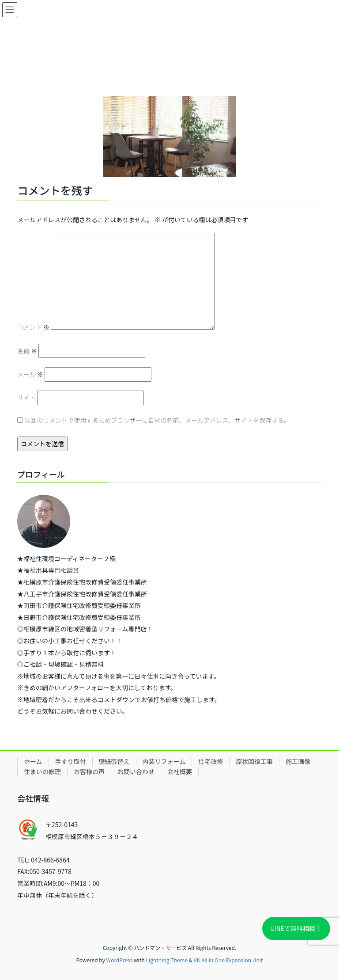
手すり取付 (71, 761)
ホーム (33, 761)
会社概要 (180, 771)
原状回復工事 (254, 761)
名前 (27, 351)
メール (30, 374)
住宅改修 (211, 761)
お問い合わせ (136, 771)
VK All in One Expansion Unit (228, 960)
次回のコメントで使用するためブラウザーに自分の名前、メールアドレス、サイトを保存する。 (157, 420)
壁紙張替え (114, 761)
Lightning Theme (167, 960)
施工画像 (298, 761)
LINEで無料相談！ (296, 928)
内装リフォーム (164, 761)
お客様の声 (89, 771)
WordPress (120, 960)
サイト (26, 398)
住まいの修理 (42, 771)
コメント (33, 327)
